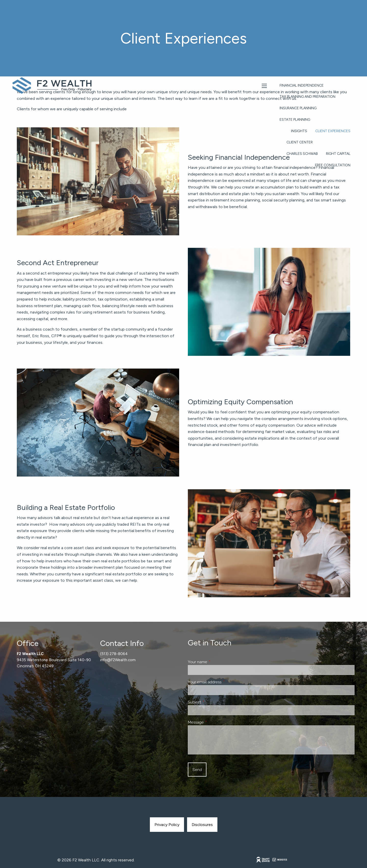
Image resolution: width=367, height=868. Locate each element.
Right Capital (338, 154)
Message (214, 722)
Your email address (223, 682)
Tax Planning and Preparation (307, 97)
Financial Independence (302, 85)
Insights (299, 131)
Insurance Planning (298, 108)
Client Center (300, 142)
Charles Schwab (302, 154)
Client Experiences (333, 131)
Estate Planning (295, 120)
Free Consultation (333, 165)
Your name (216, 662)
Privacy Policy (167, 825)
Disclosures (202, 825)
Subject (213, 702)
